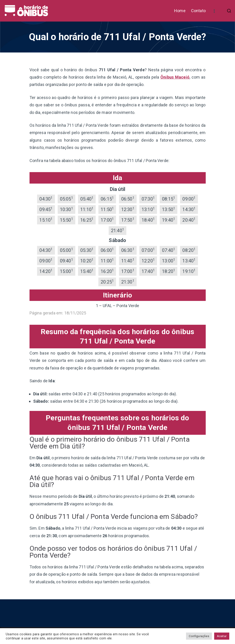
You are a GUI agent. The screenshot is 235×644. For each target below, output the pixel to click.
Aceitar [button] (222, 636)
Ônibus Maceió (175, 77)
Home (180, 11)
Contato (198, 11)
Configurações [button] (199, 636)
